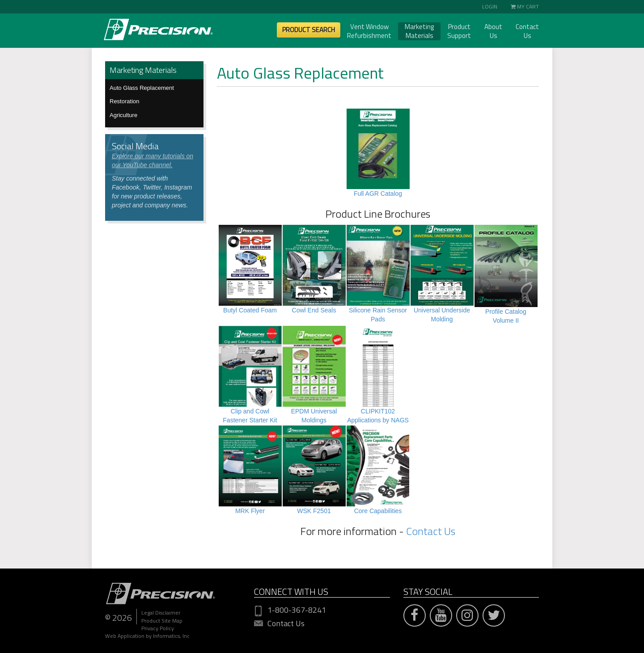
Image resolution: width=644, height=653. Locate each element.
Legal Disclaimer (161, 613)
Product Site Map (162, 621)
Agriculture (123, 115)
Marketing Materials (419, 31)
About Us (493, 32)
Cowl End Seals (314, 310)
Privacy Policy (158, 628)
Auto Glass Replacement (142, 88)
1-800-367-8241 (290, 610)
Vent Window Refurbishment (369, 32)
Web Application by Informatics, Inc (147, 636)
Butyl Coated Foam (250, 310)
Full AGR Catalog (378, 194)
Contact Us (527, 32)
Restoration (124, 101)
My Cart (525, 6)
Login (490, 6)
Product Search (309, 30)
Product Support (459, 32)
